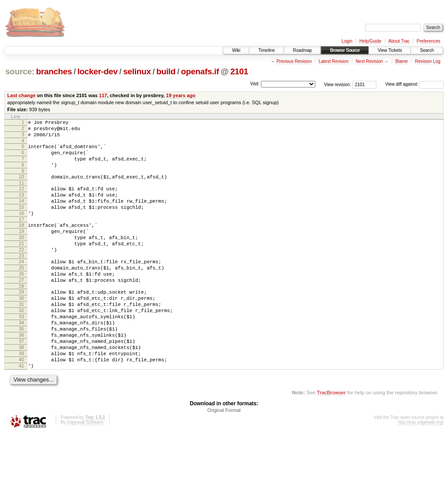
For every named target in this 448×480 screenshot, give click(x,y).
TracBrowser (331, 438)
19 (22, 250)
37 (22, 381)
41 (22, 411)
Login (347, 41)
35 (22, 366)
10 (22, 186)
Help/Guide (370, 41)
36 (22, 373)
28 (22, 315)
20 (22, 257)
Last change (22, 95)
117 (103, 95)
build (166, 71)
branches (54, 71)
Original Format (224, 456)
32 (22, 343)
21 (22, 265)
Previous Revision (294, 61)
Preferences (429, 41)
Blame (401, 61)
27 (22, 308)
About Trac (399, 41)
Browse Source (345, 50)
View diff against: (414, 84)
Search (427, 50)
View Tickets (390, 50)
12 (22, 199)
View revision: (338, 84)
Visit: (255, 84)
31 (22, 336)
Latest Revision (333, 61)
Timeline (266, 50)
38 (22, 388)
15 (22, 222)
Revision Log (428, 61)
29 (22, 321)
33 (22, 351)
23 (22, 280)
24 (22, 285)
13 (22, 207)
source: (20, 71)
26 (22, 300)
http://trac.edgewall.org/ (421, 468)
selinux (137, 71)
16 (22, 229)
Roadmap (302, 50)
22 (22, 272)
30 (22, 328)
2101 (239, 71)
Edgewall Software (85, 468)
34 (22, 358)
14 (22, 214)
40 (22, 403)
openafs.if (200, 71)
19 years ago (181, 95)
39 (22, 396)
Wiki (236, 50)
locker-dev (98, 71)
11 (22, 193)
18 (22, 242)
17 (22, 236)
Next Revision (369, 61)
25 (22, 293)
